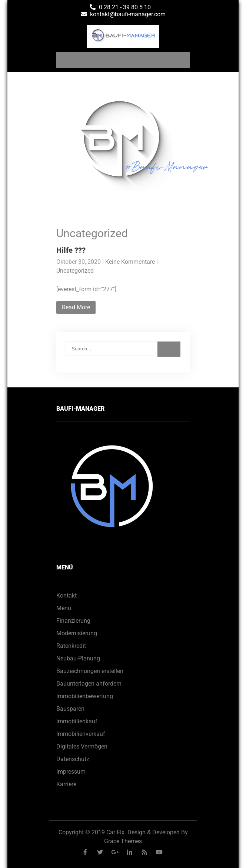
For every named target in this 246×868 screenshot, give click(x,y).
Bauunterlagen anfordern (89, 684)
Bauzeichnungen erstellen (90, 671)
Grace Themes (123, 841)
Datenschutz (73, 759)
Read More (76, 307)
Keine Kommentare (130, 262)
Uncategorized (75, 271)
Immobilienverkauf (81, 734)
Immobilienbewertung (85, 696)
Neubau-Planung (78, 658)
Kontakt (67, 596)
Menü (64, 608)
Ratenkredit (71, 646)
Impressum (71, 772)
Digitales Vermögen (82, 746)
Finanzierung (73, 621)
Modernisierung (77, 633)
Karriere (66, 784)
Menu (73, 60)
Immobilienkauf (77, 721)
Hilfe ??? (71, 250)
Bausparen (70, 709)
